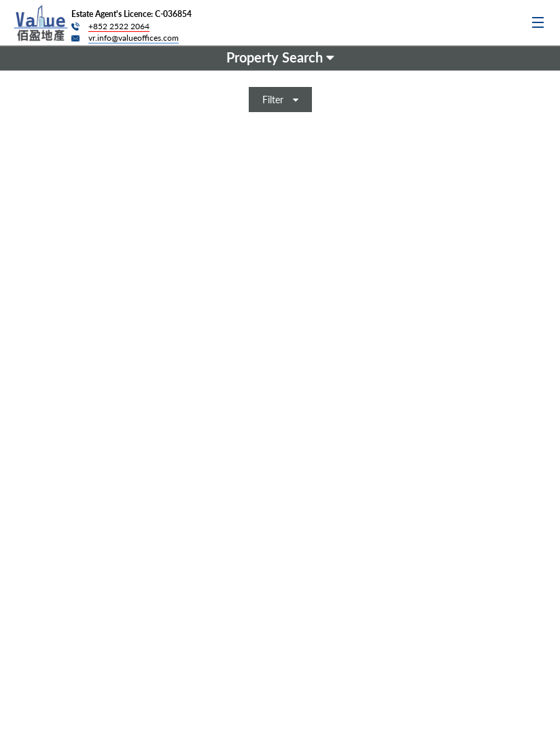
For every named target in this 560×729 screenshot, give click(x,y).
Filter (280, 100)
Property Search (280, 57)
